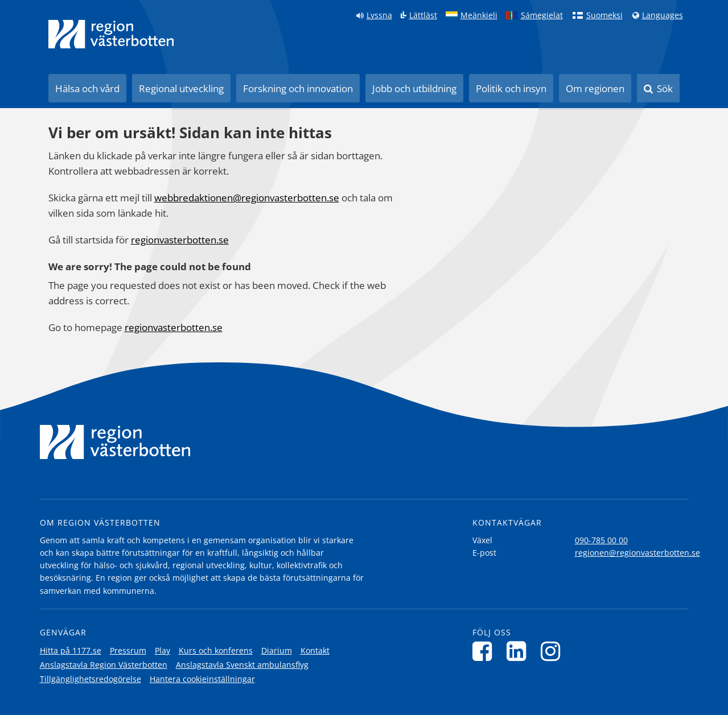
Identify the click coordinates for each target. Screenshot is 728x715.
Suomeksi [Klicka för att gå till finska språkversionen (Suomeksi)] (604, 15)
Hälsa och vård (87, 88)
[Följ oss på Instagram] (554, 651)
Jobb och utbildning (414, 88)
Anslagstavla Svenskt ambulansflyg (242, 665)
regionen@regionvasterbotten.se (637, 553)
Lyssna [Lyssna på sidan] (379, 15)
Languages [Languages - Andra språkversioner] (663, 15)
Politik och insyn (511, 88)
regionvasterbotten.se (180, 240)
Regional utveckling (181, 88)
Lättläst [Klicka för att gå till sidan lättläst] (423, 15)
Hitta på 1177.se (71, 650)
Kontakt (315, 650)
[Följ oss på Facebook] (485, 651)
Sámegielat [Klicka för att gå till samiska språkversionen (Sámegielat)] (542, 15)
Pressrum (128, 650)
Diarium (277, 650)
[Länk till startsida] (111, 34)
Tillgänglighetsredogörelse (91, 679)
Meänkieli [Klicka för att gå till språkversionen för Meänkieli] (479, 15)
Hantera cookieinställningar (202, 679)
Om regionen (595, 88)
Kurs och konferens (216, 650)
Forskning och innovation (298, 88)
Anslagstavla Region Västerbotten (104, 665)
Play (163, 650)
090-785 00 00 (601, 540)
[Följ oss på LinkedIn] (519, 651)
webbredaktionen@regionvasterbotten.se (247, 198)
